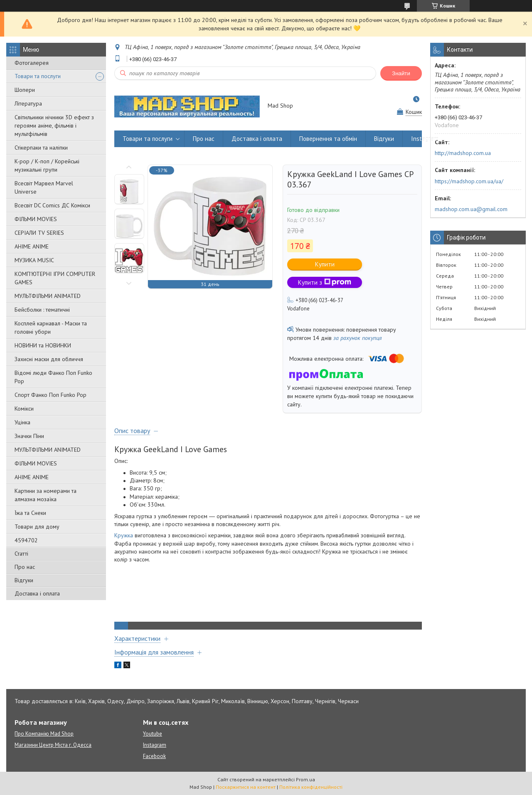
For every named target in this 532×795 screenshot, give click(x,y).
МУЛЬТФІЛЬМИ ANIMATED (48, 296)
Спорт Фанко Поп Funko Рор (50, 395)
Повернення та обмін (328, 139)
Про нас (25, 567)
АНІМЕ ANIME (32, 246)
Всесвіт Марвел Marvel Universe (44, 187)
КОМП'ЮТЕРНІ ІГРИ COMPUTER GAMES (55, 278)
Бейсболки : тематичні (42, 310)
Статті (21, 554)
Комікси (24, 409)
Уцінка (22, 422)
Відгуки (24, 580)
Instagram (425, 139)
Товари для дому (37, 527)
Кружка (124, 535)
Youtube (153, 734)
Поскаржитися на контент (246, 787)
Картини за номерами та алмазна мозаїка (46, 495)
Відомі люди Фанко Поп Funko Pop (53, 377)
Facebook (154, 756)
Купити (325, 264)
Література (28, 103)
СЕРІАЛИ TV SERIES (39, 233)
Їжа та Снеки (30, 513)
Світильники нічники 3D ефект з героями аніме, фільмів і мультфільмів (54, 126)
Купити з (325, 282)
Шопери (25, 90)
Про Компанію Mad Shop (44, 734)
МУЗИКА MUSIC (34, 260)
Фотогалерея (32, 63)
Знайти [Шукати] (401, 73)
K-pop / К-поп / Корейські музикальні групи (47, 165)
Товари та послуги (38, 76)
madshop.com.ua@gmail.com (471, 209)
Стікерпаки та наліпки (41, 148)
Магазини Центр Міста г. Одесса (53, 745)
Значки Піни (29, 436)
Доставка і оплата (37, 593)
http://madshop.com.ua (463, 153)
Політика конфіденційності (311, 787)
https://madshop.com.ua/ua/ (469, 181)
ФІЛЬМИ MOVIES (36, 219)
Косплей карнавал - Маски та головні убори (51, 327)
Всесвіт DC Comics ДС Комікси (52, 205)
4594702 (26, 540)
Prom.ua (305, 779)
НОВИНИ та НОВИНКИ (43, 345)
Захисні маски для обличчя (49, 359)
